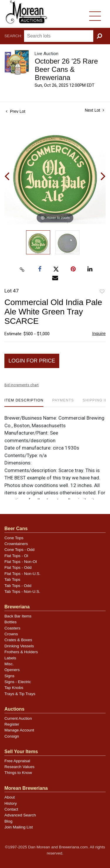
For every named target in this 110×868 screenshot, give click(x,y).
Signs (9, 676)
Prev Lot (16, 111)
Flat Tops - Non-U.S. (22, 574)
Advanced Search (20, 815)
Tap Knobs (14, 688)
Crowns (11, 634)
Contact (11, 809)
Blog (8, 821)
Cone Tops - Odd (20, 550)
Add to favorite (102, 292)
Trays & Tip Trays (20, 694)
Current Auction (18, 718)
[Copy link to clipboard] (22, 270)
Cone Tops (14, 538)
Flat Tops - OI (16, 556)
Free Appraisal (17, 761)
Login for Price (32, 361)
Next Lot (94, 110)
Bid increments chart (22, 385)
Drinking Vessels (19, 646)
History (11, 803)
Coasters (12, 628)
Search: (13, 36)
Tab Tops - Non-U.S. (22, 592)
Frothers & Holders (21, 652)
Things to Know (18, 773)
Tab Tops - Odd (18, 586)
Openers (12, 670)
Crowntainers (16, 544)
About (10, 797)
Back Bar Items (18, 616)
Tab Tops (12, 579)
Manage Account (19, 730)
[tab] (24, 402)
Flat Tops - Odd (18, 567)
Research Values (20, 767)
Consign (12, 736)
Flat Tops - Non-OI (21, 562)
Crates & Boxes (18, 640)
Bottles (11, 622)
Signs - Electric (18, 682)
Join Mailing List (19, 827)
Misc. (9, 664)
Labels (10, 658)
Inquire (99, 333)
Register (12, 724)
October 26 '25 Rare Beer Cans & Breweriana (66, 69)
